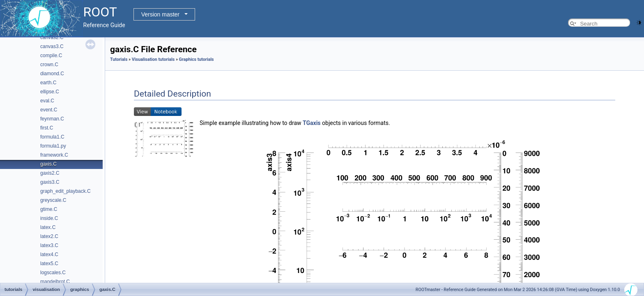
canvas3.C (52, 46)
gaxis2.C (50, 173)
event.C (49, 110)
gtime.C (49, 209)
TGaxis (312, 123)
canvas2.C (52, 37)
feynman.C (52, 119)
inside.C (49, 218)
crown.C (49, 65)
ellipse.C (50, 92)
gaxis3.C (50, 182)
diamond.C (52, 74)
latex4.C (49, 254)
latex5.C (49, 264)
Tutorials (119, 59)
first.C (47, 128)
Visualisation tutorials (153, 59)
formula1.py (53, 146)
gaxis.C (48, 164)
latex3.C (49, 245)
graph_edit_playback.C (66, 191)
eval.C (47, 101)
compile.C (51, 55)
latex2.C (49, 236)
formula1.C (52, 137)
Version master (160, 14)
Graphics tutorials (197, 59)
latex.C (48, 227)
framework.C (54, 155)
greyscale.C (53, 200)
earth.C (48, 83)
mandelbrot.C (55, 282)
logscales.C (53, 273)
